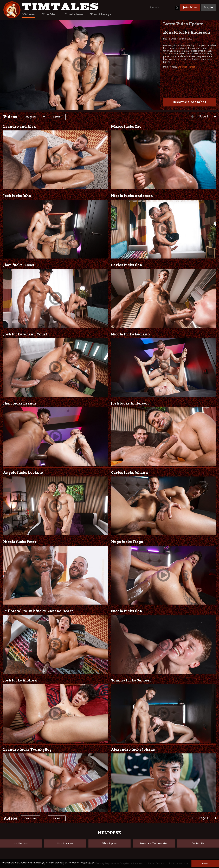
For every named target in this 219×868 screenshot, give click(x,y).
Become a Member (189, 102)
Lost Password (21, 843)
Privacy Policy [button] (87, 863)
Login (208, 7)
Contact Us (198, 843)
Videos (28, 14)
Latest (57, 117)
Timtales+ (74, 14)
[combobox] (164, 8)
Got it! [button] (205, 863)
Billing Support (109, 843)
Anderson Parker (186, 67)
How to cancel (65, 843)
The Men (50, 14)
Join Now (190, 7)
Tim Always (101, 14)
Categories (30, 117)
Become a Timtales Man (154, 843)
